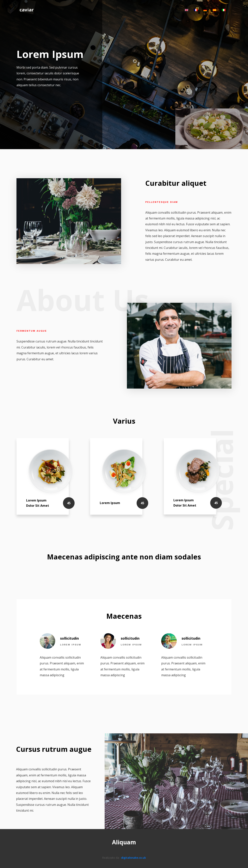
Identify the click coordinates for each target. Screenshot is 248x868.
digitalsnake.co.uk (133, 858)
